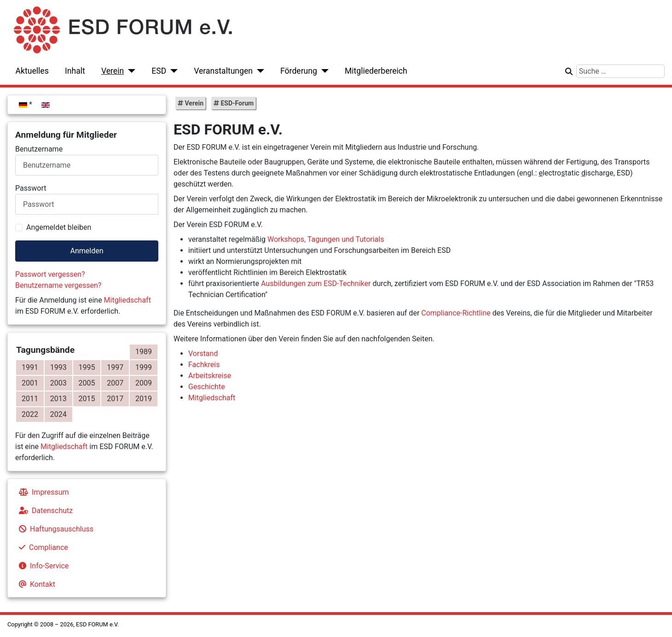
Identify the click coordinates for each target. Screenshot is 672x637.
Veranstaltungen (223, 71)
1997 (115, 367)
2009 (144, 383)
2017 (115, 399)
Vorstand (203, 354)
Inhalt (75, 71)
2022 (30, 414)
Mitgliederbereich (376, 71)
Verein (113, 71)
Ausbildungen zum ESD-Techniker (316, 283)
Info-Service (42, 566)
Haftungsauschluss (54, 529)
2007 (115, 383)
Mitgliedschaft (127, 300)
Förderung (299, 71)
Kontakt (35, 584)
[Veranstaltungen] (258, 71)
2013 (58, 399)
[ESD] (172, 71)
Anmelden (87, 251)
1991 (30, 367)
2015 (87, 399)
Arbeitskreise (210, 376)
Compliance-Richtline (456, 313)
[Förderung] (323, 71)
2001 (30, 383)
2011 (30, 399)
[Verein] (130, 71)
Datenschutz (44, 511)
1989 (144, 352)
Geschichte (207, 387)
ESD (159, 71)
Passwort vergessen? (50, 274)
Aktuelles (32, 71)
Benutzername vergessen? (58, 285)
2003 (58, 383)
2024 (58, 414)
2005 (87, 383)
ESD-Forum (236, 103)
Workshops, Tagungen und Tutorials (326, 239)
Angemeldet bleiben (59, 227)
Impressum (42, 492)
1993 (58, 367)
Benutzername (39, 149)
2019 (144, 399)
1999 (144, 367)
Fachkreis (204, 365)
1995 (87, 367)
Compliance (42, 547)
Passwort (31, 188)
